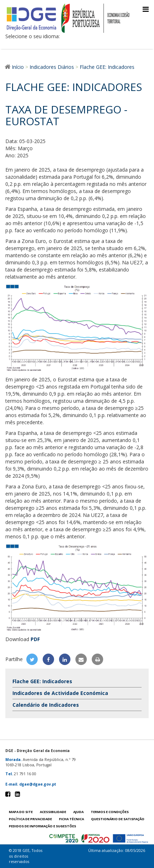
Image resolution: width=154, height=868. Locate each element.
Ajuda (78, 812)
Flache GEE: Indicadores (42, 681)
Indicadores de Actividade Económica (60, 693)
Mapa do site (21, 812)
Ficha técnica (71, 819)
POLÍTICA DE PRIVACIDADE (30, 819)
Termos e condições (110, 812)
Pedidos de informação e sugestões (43, 826)
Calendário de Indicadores (46, 705)
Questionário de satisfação (118, 819)
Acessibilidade (53, 812)
